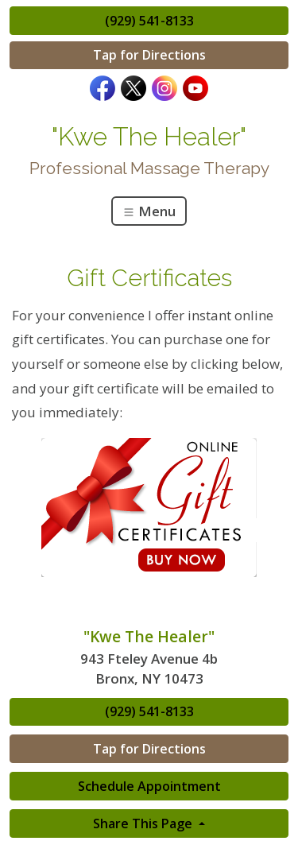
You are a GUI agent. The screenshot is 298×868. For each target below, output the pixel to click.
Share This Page (144, 823)
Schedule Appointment (149, 786)
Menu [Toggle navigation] (149, 211)
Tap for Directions (149, 55)
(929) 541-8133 (149, 21)
